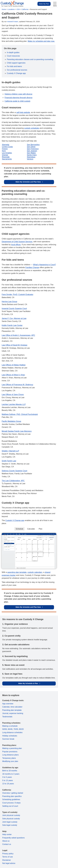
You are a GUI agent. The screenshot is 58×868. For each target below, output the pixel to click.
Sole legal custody (10, 825)
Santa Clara (32, 155)
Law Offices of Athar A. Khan (13, 375)
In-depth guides (13, 52)
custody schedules (32, 128)
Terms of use (8, 857)
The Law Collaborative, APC (13, 481)
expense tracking (16, 713)
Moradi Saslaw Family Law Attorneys (17, 431)
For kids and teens (14, 66)
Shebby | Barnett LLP (10, 451)
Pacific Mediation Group (11, 421)
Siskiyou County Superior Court (14, 471)
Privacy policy (8, 854)
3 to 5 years (7, 777)
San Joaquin (32, 151)
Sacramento (7, 159)
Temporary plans (9, 758)
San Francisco (33, 149)
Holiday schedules (10, 736)
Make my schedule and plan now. (41, 41)
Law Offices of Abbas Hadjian (14, 365)
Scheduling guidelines (11, 799)
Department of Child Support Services (17, 242)
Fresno (5, 149)
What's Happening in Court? (45, 265)
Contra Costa (7, 147)
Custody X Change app (16, 73)
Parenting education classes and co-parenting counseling (30, 59)
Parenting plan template (12, 710)
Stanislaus (31, 157)
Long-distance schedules (12, 732)
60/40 (10, 729)
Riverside (6, 157)
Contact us (7, 844)
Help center (7, 834)
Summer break (8, 739)
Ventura (30, 159)
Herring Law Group (9, 302)
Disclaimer (7, 860)
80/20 (21, 729)
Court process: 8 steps (11, 803)
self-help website (23, 112)
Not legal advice (9, 863)
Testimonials (7, 717)
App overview (8, 704)
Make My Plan (44, 4)
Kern (4, 151)
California (25, 9)
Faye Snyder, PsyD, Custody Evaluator (18, 294)
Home (4, 9)
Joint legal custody (10, 822)
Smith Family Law (9, 461)
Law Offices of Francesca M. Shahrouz (17, 385)
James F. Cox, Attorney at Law (14, 318)
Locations (11, 9)
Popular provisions (10, 752)
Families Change (32, 267)
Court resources (13, 56)
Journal (5, 713)
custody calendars (35, 572)
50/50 (5, 729)
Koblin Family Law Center (12, 325)
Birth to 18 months (10, 771)
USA (18, 9)
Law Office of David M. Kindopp (14, 345)
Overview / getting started (13, 793)
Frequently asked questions (13, 838)
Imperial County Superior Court (14, 308)
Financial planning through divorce (18, 98)
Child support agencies (16, 63)
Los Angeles (7, 153)
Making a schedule (10, 726)
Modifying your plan (10, 761)
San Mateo (31, 153)
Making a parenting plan (12, 748)
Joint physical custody (11, 815)
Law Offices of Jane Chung (13, 395)
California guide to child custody (17, 101)
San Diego (31, 147)
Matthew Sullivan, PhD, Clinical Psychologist (20, 414)
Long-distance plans (10, 755)
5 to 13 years (8, 780)
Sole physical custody (11, 819)
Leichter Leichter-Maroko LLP (14, 404)
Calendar (6, 707)
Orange (5, 155)
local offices (16, 245)
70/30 (16, 729)
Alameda (6, 145)
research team (13, 21)
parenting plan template (17, 572)
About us (6, 841)
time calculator (16, 707)
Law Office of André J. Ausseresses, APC (18, 335)
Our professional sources (17, 70)
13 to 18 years (8, 784)
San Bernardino (33, 145)
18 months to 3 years (11, 774)
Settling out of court (10, 806)
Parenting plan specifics (12, 796)
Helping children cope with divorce (18, 94)
